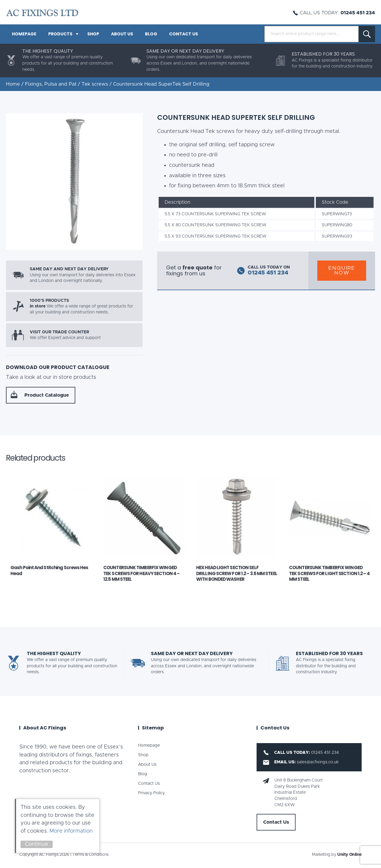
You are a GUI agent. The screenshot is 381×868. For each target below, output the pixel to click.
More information (71, 831)
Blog (151, 34)
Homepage (24, 34)
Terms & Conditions (90, 855)
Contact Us (184, 34)
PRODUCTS (60, 34)
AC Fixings (42, 13)
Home (13, 84)
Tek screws (95, 84)
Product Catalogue (47, 395)
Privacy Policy (152, 793)
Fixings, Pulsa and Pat (51, 84)
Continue (37, 844)
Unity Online (349, 855)
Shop (93, 34)
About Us (122, 34)
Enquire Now (342, 270)
